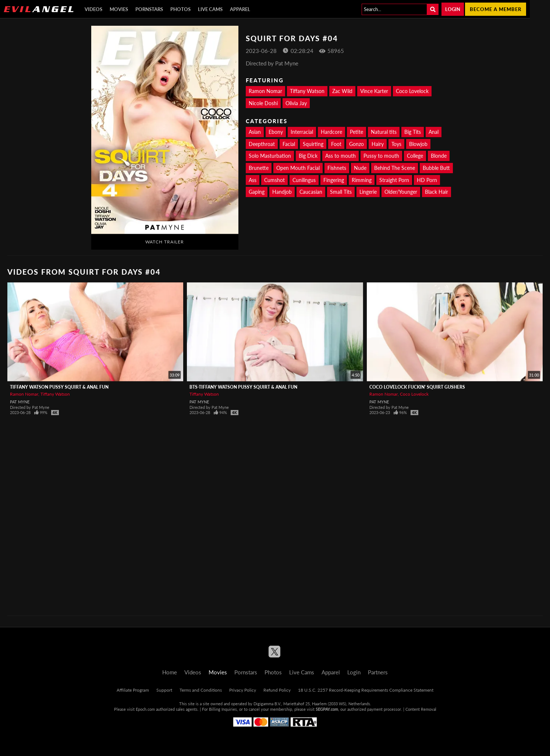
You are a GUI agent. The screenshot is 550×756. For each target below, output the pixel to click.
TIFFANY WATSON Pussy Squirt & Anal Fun (59, 387)
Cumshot (274, 180)
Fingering (334, 180)
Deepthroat (262, 144)
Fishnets (337, 168)
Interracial (302, 132)
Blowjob (418, 144)
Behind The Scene (395, 168)
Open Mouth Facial (298, 168)
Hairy (378, 144)
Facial (289, 144)
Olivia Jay (296, 103)
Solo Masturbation (270, 156)
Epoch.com (145, 709)
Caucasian (311, 192)
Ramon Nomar (265, 91)
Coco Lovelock (412, 91)
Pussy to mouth (381, 156)
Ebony (276, 132)
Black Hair (437, 192)
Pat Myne (20, 402)
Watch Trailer (165, 242)
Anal (434, 132)
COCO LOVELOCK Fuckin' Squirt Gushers (417, 387)
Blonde (439, 156)
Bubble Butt (436, 168)
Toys (396, 144)
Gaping (257, 192)
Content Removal (421, 709)
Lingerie (368, 192)
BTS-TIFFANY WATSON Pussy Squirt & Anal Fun (243, 387)
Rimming (362, 180)
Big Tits (413, 132)
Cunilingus (304, 180)
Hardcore (331, 132)
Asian (255, 132)
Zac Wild (342, 91)
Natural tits (384, 132)
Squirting (313, 144)
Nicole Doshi (263, 103)
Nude (360, 168)
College (415, 156)
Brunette (259, 168)
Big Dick (308, 156)
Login (453, 9)
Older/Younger (401, 192)
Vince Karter (374, 91)
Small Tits (341, 192)
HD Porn (427, 180)
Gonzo (356, 144)
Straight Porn (394, 180)
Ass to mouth (340, 156)
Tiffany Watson (307, 91)
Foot (336, 144)
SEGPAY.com (327, 709)
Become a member (496, 9)
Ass (253, 180)
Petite (356, 132)
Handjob (282, 192)
